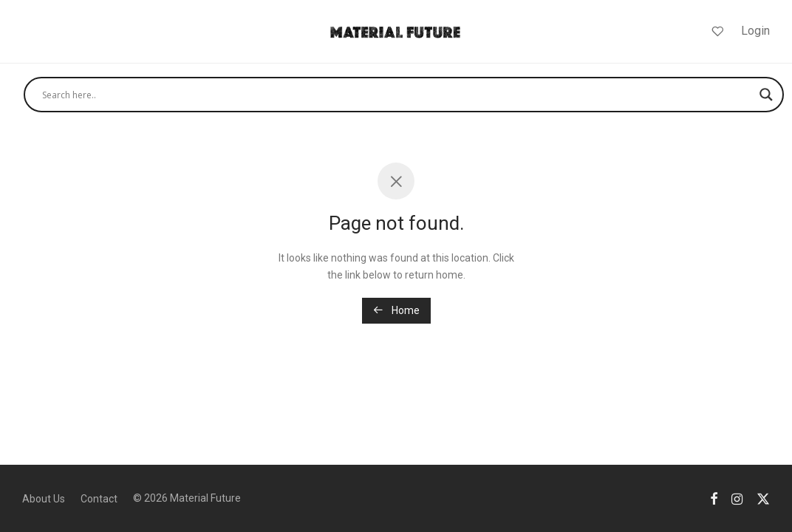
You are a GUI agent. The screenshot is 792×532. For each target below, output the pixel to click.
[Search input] (397, 95)
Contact (99, 499)
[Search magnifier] (766, 95)
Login (755, 31)
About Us (44, 499)
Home (396, 310)
